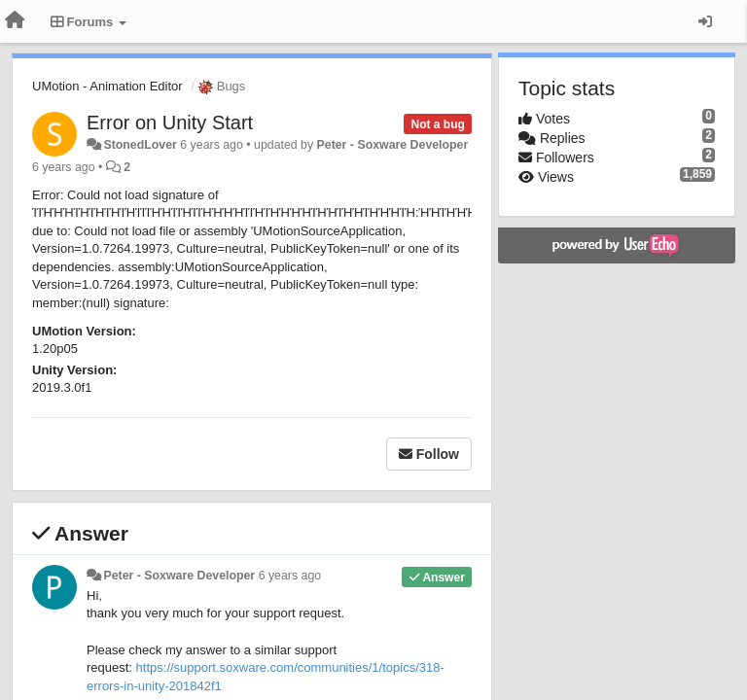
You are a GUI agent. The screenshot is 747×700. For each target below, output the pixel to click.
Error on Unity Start (170, 122)
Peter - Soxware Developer (393, 145)
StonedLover (140, 145)
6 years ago (290, 576)
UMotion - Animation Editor (107, 86)
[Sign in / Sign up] (705, 21)
